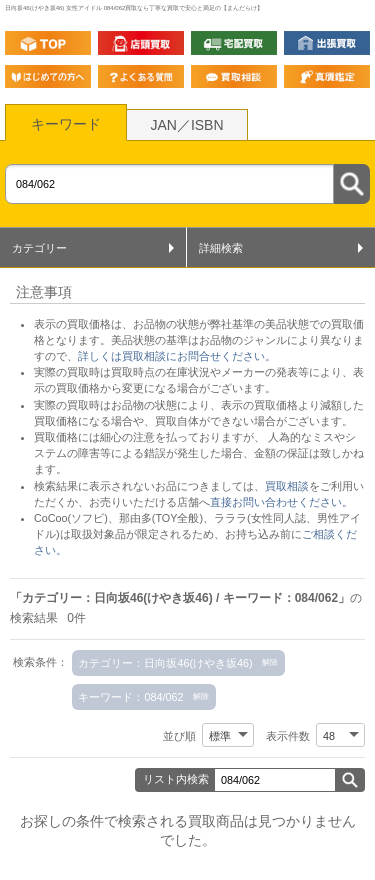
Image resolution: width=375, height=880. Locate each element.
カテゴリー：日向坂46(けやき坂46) (165, 663)
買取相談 (287, 486)
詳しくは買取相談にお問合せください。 (177, 356)
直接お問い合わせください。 (281, 502)
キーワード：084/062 (130, 697)
